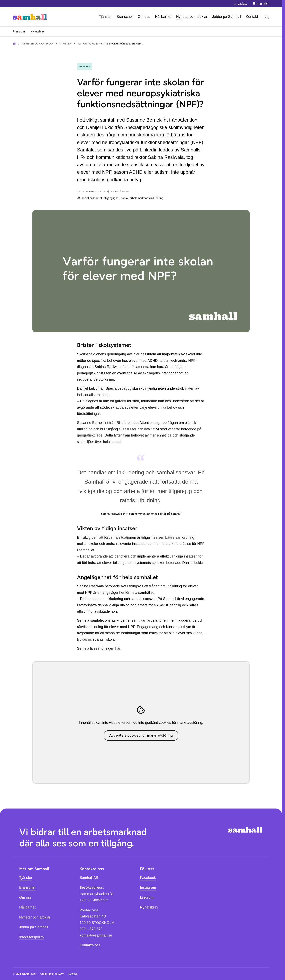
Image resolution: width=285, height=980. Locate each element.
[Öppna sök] (267, 17)
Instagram (148, 887)
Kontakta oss (90, 945)
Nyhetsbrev (37, 31)
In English (261, 4)
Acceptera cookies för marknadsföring (141, 735)
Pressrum (19, 31)
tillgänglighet (112, 198)
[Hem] (30, 17)
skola (124, 198)
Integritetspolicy (32, 937)
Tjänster (105, 17)
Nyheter (65, 44)
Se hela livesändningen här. (99, 648)
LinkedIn (147, 897)
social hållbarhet (92, 198)
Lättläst (240, 4)
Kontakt (252, 17)
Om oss (144, 17)
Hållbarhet (163, 17)
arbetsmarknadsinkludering (146, 198)
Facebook (148, 878)
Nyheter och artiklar (192, 17)
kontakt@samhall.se (96, 935)
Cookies (73, 974)
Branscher (125, 17)
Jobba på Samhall (227, 17)
